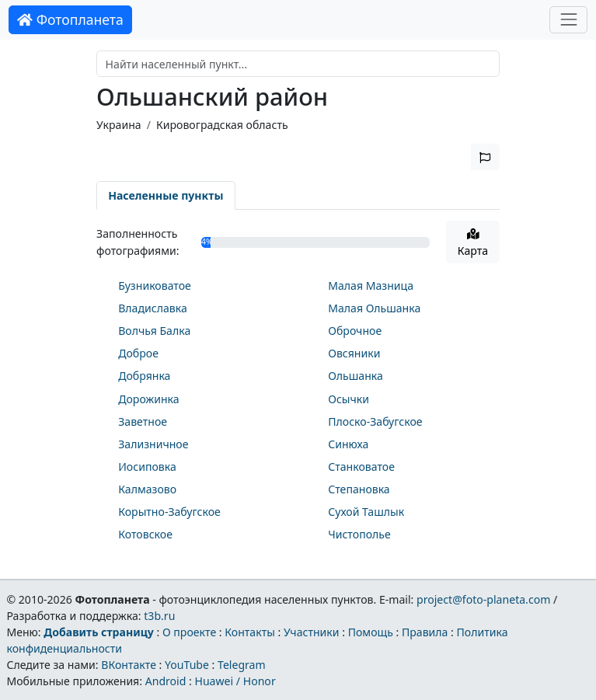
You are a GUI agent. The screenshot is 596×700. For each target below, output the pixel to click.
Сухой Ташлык (366, 512)
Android (166, 681)
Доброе (138, 353)
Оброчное (355, 331)
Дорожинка (148, 399)
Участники (312, 632)
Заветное (143, 421)
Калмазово (147, 489)
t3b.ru (159, 616)
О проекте (189, 632)
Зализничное (153, 444)
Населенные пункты (166, 195)
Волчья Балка (154, 331)
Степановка (359, 489)
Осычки (349, 399)
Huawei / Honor (235, 681)
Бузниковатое (155, 286)
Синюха (348, 444)
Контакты (250, 632)
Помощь (371, 632)
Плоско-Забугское (375, 421)
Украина (119, 125)
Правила (425, 632)
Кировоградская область (222, 125)
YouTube (187, 665)
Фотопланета (70, 19)
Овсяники (354, 353)
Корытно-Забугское (169, 512)
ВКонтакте (129, 665)
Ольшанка (356, 376)
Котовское (145, 534)
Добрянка (144, 376)
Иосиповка (147, 467)
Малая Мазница (371, 286)
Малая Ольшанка (374, 308)
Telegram (242, 665)
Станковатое (361, 467)
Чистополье (359, 534)
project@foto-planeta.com (483, 599)
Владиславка (153, 308)
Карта (473, 243)
